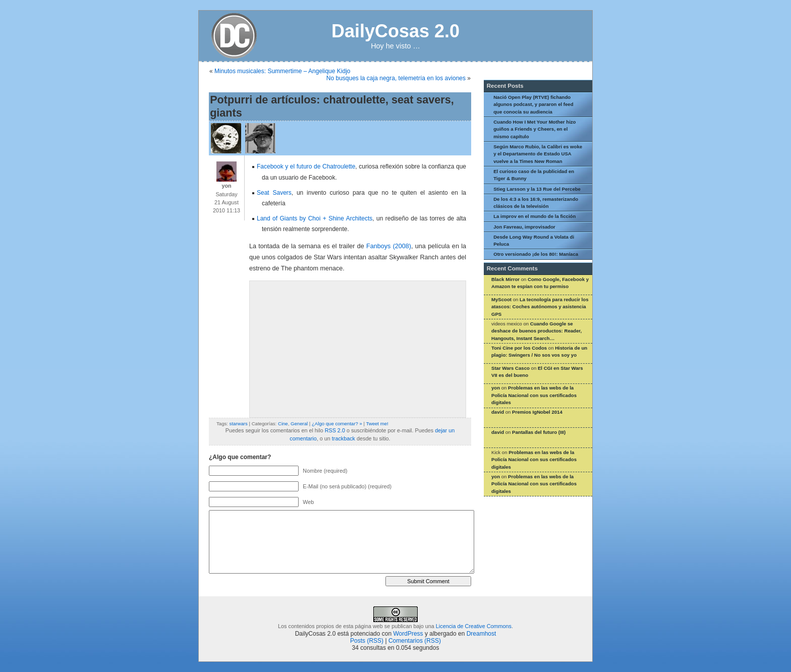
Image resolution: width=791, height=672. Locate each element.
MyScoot (501, 299)
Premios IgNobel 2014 (537, 412)
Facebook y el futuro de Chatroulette (306, 166)
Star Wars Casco (511, 368)
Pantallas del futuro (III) (539, 432)
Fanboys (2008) (389, 246)
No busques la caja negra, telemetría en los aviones (396, 78)
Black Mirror (505, 279)
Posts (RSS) (367, 641)
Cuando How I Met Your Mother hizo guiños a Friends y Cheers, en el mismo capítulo (534, 129)
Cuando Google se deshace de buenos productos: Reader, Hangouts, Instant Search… (536, 331)
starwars (239, 424)
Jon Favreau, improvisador (524, 227)
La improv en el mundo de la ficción (534, 216)
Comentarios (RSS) (415, 641)
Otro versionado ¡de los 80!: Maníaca (536, 254)
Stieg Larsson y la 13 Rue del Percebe (537, 189)
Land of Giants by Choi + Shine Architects (315, 218)
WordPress (408, 634)
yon (496, 388)
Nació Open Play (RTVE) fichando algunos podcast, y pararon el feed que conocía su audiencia (533, 104)
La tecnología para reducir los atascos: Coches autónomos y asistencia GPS (540, 307)
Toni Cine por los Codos (519, 348)
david (498, 412)
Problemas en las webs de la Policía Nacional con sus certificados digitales (534, 395)
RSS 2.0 (335, 430)
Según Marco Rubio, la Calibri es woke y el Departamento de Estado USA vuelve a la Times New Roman (538, 154)
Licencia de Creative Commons (474, 626)
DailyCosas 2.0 (395, 31)
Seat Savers (274, 193)
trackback (344, 438)
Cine (283, 424)
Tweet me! (377, 424)
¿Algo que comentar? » (337, 424)
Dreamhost (482, 634)
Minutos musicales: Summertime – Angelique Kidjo (282, 71)
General (299, 424)
